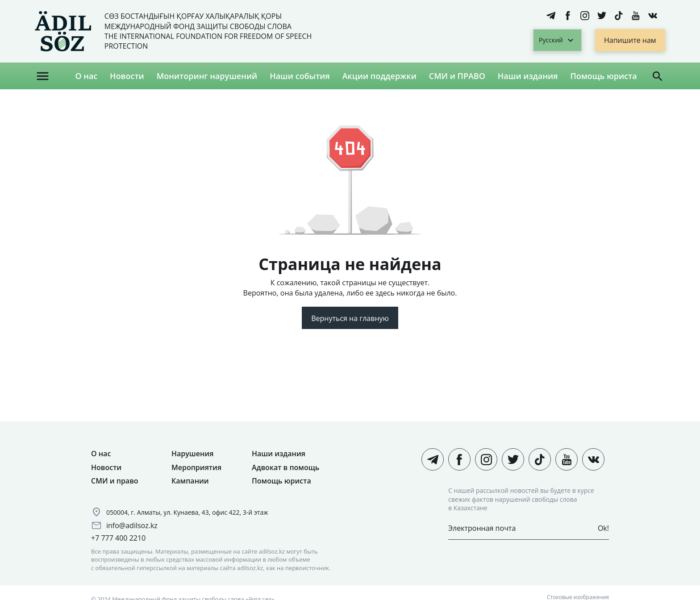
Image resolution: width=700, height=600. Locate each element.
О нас (86, 76)
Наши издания (528, 76)
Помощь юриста (603, 76)
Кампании (190, 481)
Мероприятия (196, 467)
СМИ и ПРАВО (457, 76)
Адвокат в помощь (285, 467)
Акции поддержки (379, 76)
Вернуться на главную (350, 318)
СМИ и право (115, 481)
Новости (127, 76)
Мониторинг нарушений (207, 76)
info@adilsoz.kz (132, 525)
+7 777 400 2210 (118, 538)
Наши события (300, 76)
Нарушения (192, 454)
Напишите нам (630, 40)
